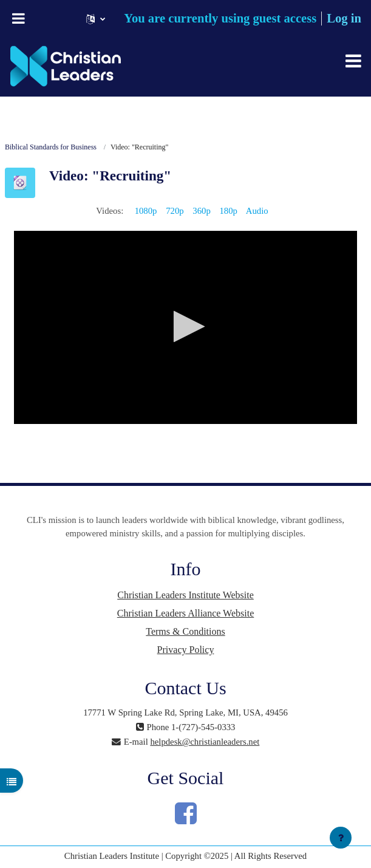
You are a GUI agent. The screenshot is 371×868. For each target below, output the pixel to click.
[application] (185, 327)
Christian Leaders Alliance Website (185, 613)
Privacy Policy (186, 650)
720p (175, 211)
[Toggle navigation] (353, 61)
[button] (96, 19)
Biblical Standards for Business (51, 147)
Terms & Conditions (185, 631)
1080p (146, 211)
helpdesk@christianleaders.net (205, 742)
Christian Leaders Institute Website (185, 595)
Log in (344, 18)
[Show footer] (341, 838)
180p (228, 211)
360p (201, 211)
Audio (257, 211)
